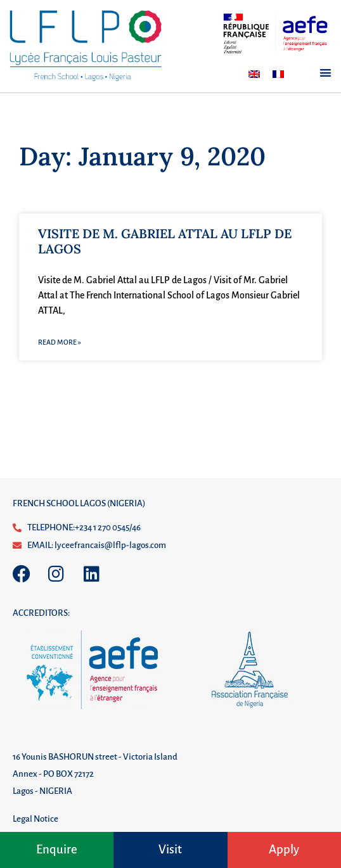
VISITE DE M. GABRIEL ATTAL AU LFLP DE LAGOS (165, 241)
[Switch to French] (278, 74)
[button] (325, 73)
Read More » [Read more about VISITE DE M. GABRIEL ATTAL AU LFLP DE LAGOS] (60, 342)
